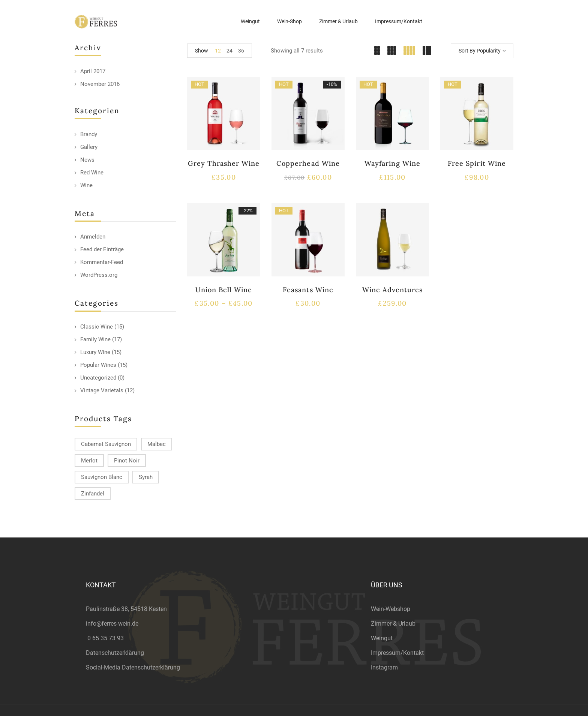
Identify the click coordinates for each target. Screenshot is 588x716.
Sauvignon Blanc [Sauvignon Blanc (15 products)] (102, 477)
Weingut (382, 638)
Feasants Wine (308, 290)
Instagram (384, 667)
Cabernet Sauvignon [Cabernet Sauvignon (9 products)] (106, 444)
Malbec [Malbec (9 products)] (157, 444)
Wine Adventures (393, 290)
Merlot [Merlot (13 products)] (89, 461)
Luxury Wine (95, 352)
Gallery (89, 147)
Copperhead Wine (308, 163)
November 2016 (100, 84)
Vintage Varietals (102, 390)
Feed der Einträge (102, 249)
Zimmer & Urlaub (393, 624)
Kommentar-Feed (102, 262)
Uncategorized (98, 378)
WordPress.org (99, 275)
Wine (86, 185)
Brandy (89, 134)
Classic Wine (97, 327)
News (87, 160)
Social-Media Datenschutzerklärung (133, 667)
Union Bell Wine (224, 290)
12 (218, 51)
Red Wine (92, 173)
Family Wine (95, 339)
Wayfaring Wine (392, 163)
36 (241, 51)
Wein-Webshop (391, 609)
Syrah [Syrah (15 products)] (146, 477)
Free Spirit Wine (477, 163)
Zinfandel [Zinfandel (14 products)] (93, 494)
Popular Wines (98, 365)
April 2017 (93, 71)
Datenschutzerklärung (115, 653)
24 (229, 51)
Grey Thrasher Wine (224, 163)
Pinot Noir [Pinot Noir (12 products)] (127, 461)
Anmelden (93, 237)
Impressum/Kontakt (397, 653)
